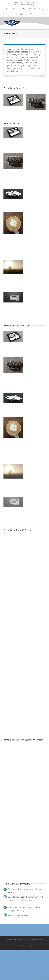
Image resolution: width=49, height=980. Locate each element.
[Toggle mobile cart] (40, 20)
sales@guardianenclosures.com (24, 4)
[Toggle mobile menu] (44, 20)
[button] (5, 102)
